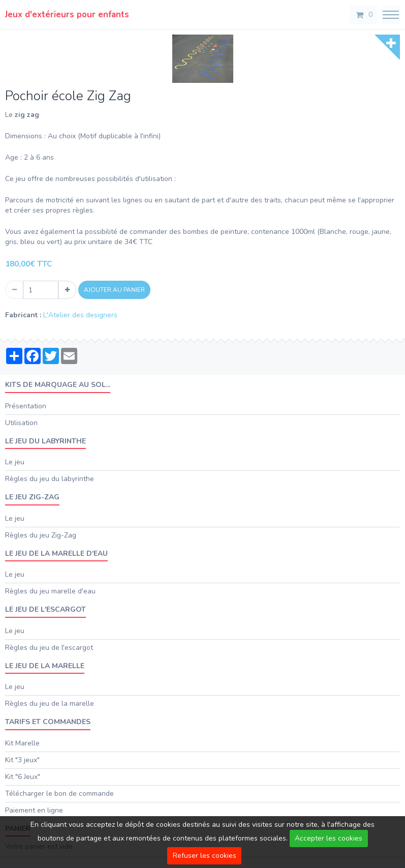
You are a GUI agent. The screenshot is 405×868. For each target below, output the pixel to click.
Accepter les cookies (329, 838)
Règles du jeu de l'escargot (49, 648)
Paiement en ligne (34, 810)
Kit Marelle (22, 743)
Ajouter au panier (114, 290)
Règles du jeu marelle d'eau (50, 591)
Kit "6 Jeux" (23, 777)
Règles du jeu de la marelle (50, 704)
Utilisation (21, 423)
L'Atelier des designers (80, 315)
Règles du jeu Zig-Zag (41, 535)
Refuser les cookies (205, 856)
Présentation (26, 406)
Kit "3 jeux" (22, 760)
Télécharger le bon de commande (59, 794)
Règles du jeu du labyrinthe (50, 479)
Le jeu (15, 462)
